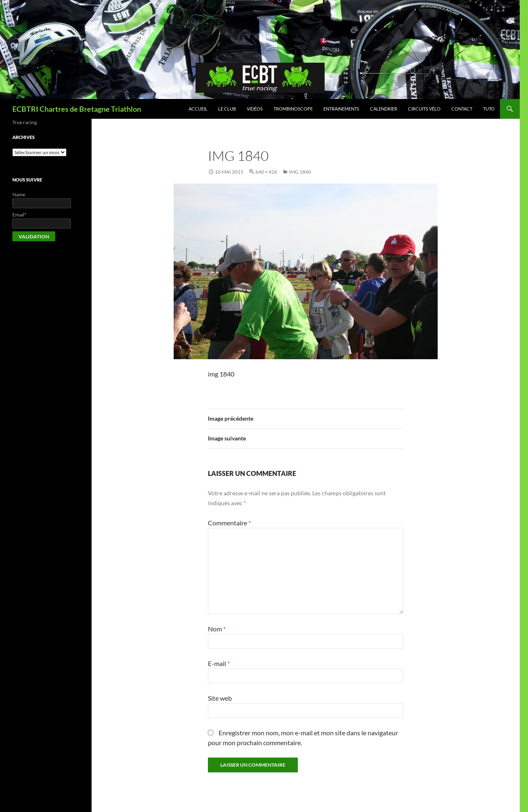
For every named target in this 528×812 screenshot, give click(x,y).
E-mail (219, 663)
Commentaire (229, 523)
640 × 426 (266, 172)
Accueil (198, 109)
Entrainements (341, 109)
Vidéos (255, 109)
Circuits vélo (424, 109)
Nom (217, 629)
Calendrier (384, 109)
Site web (220, 698)
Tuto (489, 109)
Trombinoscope (293, 109)
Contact (462, 109)
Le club (227, 109)
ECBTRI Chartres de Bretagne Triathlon (77, 109)
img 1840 (300, 172)
